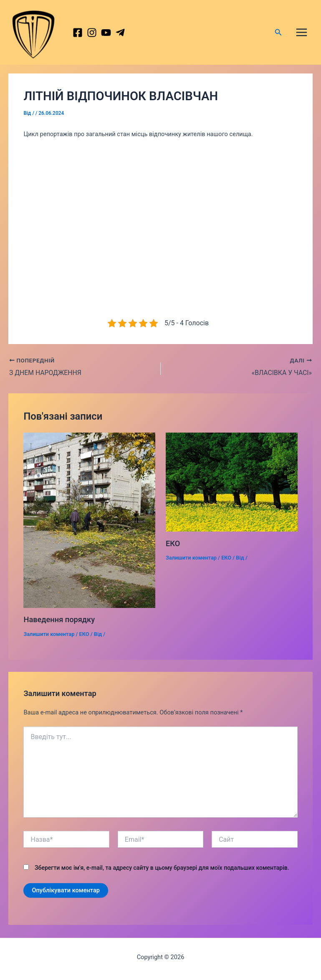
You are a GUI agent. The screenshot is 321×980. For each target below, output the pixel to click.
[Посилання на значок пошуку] (278, 34)
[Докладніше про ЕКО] (232, 485)
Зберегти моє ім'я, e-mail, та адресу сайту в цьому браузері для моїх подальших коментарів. (162, 871)
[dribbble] (126, 34)
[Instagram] (96, 34)
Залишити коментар (49, 637)
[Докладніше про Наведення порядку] (89, 524)
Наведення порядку (59, 623)
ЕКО (84, 637)
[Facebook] (81, 34)
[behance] (111, 34)
